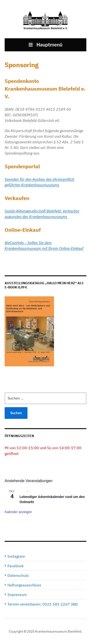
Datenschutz (18, 575)
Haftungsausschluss (24, 585)
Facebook (15, 566)
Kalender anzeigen (18, 512)
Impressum (17, 595)
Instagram (16, 556)
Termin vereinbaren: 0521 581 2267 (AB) (43, 604)
